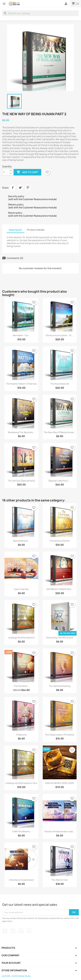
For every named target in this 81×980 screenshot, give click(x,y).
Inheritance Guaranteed (21, 880)
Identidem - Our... (21, 335)
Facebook (5, 931)
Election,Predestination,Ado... (60, 831)
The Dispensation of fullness (60, 735)
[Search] (41, 13)
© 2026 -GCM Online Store (16, 976)
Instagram (29, 931)
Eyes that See (21, 589)
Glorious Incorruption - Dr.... (60, 335)
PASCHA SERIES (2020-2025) (60, 783)
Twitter (13, 931)
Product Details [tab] (36, 230)
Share (13, 188)
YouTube (21, 931)
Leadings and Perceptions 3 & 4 (21, 783)
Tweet (20, 188)
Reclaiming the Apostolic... (21, 432)
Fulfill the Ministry (21, 831)
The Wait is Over (60, 880)
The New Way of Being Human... (60, 432)
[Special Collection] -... (60, 481)
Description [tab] (15, 230)
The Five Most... (21, 686)
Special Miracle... (21, 541)
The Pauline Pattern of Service (21, 384)
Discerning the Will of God (60, 638)
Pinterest (28, 188)
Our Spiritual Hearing (60, 686)
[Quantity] (6, 172)
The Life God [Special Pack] (21, 481)
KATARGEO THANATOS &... (60, 589)
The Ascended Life (60, 384)
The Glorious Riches (60, 541)
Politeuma (21, 735)
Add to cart (27, 172)
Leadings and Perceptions (21, 638)
